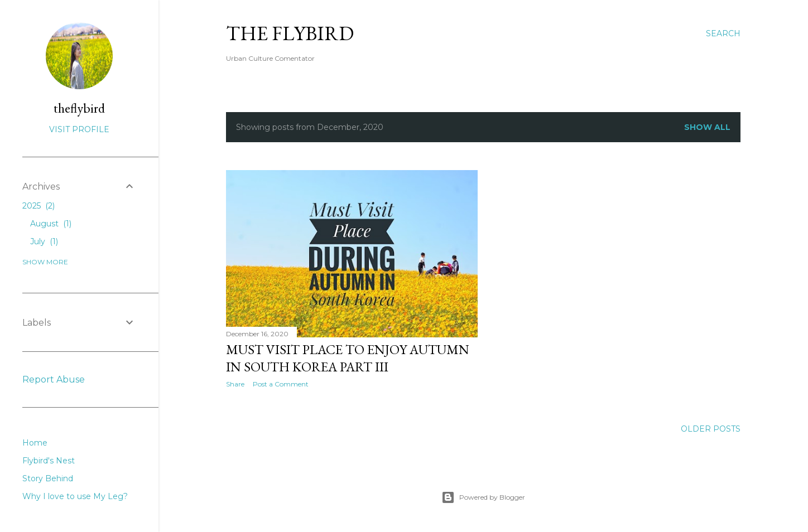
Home (35, 443)
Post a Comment (281, 384)
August (51, 224)
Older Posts (711, 429)
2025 (39, 206)
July (44, 241)
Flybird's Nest (49, 461)
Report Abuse (54, 379)
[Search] (723, 33)
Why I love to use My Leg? (75, 496)
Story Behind (48, 478)
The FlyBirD (290, 33)
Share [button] (235, 384)
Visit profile (79, 129)
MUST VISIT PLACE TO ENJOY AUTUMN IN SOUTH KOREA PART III (348, 358)
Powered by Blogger (483, 497)
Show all (707, 127)
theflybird (79, 108)
